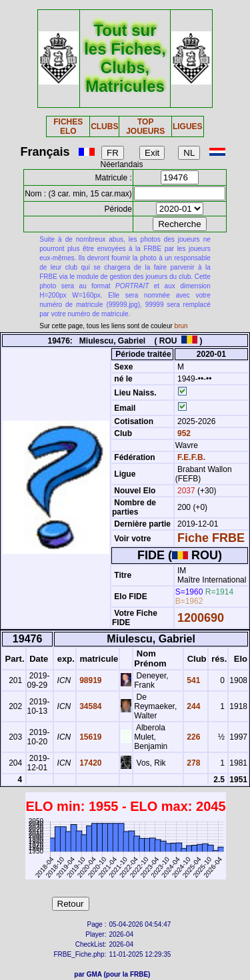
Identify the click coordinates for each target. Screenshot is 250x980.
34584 (90, 706)
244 (192, 706)
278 (192, 763)
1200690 (201, 618)
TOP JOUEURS (145, 126)
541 (192, 680)
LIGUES (188, 126)
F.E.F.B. (191, 457)
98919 (90, 680)
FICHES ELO (68, 126)
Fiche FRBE (211, 538)
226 (192, 737)
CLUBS (104, 126)
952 (183, 433)
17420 (90, 763)
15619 (90, 737)
